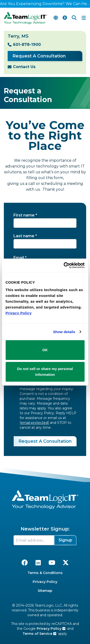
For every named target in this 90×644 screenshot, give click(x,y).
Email (19, 258)
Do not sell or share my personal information (45, 372)
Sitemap (45, 591)
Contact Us (24, 67)
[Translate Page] (56, 18)
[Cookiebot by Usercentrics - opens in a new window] (64, 265)
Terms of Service (39, 634)
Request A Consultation (39, 56)
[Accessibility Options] (65, 18)
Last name (24, 236)
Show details (64, 332)
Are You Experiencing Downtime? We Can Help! (45, 4)
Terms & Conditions (45, 573)
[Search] (74, 18)
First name (24, 215)
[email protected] (34, 423)
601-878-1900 (27, 45)
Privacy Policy (45, 582)
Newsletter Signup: (45, 529)
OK (45, 350)
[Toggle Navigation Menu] (84, 18)
